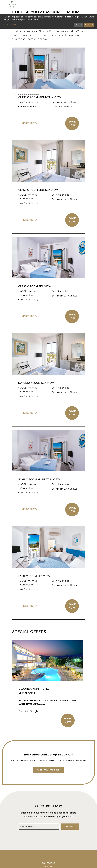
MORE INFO (29, 123)
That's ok (89, 25)
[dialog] (48, 21)
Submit (70, 826)
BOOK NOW (68, 720)
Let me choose (9, 25)
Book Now (72, 123)
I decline (78, 25)
